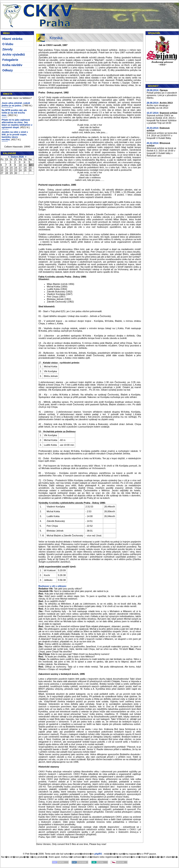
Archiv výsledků (14, 55)
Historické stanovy (49, 767)
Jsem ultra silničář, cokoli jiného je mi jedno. (16, 104)
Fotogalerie (10, 60)
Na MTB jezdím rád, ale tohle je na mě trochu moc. (14, 113)
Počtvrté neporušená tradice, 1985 (57, 185)
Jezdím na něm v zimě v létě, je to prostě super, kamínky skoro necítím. (15, 136)
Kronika (56, 38)
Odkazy (8, 70)
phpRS (98, 854)
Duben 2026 (17, 157)
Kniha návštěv (12, 65)
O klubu (8, 44)
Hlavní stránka (12, 39)
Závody (7, 49)
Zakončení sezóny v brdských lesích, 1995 (62, 674)
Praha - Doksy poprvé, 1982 (54, 93)
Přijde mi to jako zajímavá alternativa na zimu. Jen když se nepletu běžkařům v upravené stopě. (17, 124)
